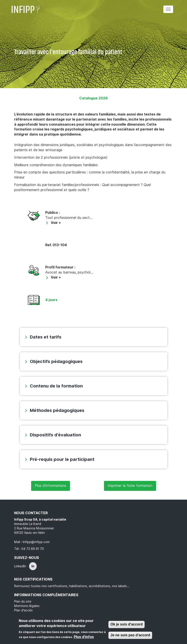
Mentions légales (27, 606)
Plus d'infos (84, 637)
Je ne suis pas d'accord (130, 635)
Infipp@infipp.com (36, 542)
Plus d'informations (51, 486)
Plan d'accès (23, 610)
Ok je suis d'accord (127, 624)
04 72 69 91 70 (33, 549)
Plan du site (23, 601)
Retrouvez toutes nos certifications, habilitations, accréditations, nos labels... (72, 586)
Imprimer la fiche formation (130, 486)
